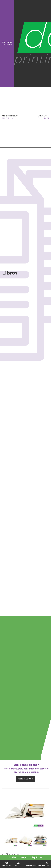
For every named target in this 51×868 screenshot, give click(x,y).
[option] (26, 809)
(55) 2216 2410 (43, 118)
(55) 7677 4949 (8, 118)
